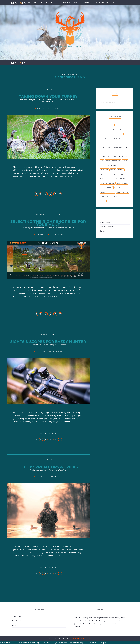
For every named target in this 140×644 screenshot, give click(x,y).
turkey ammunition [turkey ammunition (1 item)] (107, 183)
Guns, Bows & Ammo (44, 214)
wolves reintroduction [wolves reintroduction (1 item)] (116, 201)
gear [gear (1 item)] (102, 152)
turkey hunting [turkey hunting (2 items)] (122, 183)
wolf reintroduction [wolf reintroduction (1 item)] (114, 197)
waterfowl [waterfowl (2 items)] (118, 188)
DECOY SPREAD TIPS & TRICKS (48, 467)
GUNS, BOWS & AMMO (35, 3)
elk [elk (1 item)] (126, 147)
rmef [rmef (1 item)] (102, 165)
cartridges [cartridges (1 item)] (104, 134)
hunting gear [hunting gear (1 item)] (111, 152)
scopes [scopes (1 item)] (113, 170)
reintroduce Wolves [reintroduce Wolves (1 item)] (113, 161)
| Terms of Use (87, 638)
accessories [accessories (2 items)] (105, 125)
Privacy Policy (78, 638)
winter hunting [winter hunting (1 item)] (123, 192)
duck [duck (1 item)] (108, 147)
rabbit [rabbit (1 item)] (121, 156)
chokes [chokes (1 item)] (120, 134)
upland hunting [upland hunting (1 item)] (106, 188)
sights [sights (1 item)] (116, 174)
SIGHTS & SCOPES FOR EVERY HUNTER (48, 342)
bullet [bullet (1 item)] (114, 130)
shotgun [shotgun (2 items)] (121, 170)
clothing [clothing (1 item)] (104, 138)
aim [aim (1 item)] (112, 125)
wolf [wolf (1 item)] (102, 197)
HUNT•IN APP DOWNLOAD (104, 3)
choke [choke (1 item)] (113, 134)
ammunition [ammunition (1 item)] (105, 130)
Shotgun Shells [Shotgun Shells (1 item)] (106, 174)
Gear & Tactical (64, 3)
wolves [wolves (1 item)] (103, 201)
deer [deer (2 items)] (102, 147)
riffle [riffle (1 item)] (125, 161)
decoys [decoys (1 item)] (122, 143)
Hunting (50, 3)
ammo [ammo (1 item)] (118, 125)
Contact (87, 3)
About (77, 3)
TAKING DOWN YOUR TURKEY (48, 96)
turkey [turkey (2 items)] (122, 179)
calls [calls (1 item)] (121, 130)
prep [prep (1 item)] (114, 156)
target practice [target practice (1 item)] (112, 179)
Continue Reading (48, 188)
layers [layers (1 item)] (121, 152)
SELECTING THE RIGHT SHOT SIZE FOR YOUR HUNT (48, 223)
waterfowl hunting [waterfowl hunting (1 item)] (108, 192)
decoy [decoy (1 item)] (115, 143)
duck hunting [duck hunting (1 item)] (117, 147)
